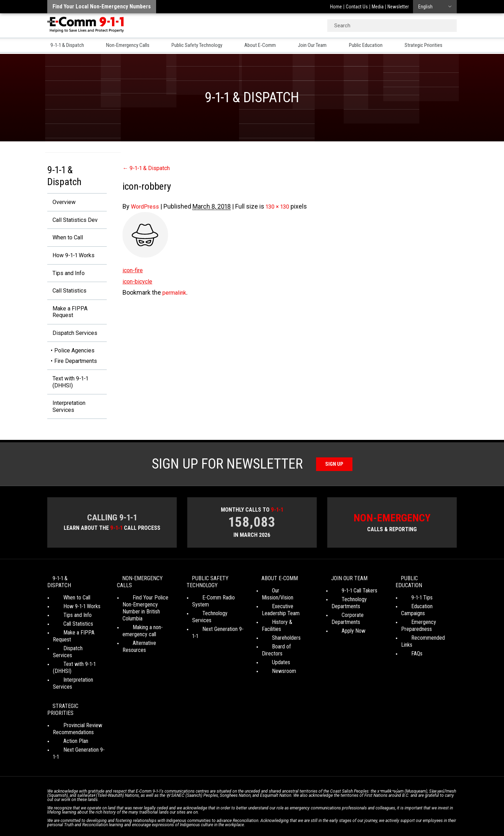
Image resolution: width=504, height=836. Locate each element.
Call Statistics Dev (72, 221)
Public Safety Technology (202, 46)
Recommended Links (424, 637)
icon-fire (134, 270)
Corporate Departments (358, 628)
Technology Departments (346, 616)
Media (378, 7)
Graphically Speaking (278, 818)
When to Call (65, 240)
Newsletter (398, 7)
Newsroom (274, 663)
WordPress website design (218, 818)
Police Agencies (74, 358)
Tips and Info (65, 277)
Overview (60, 202)
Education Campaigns (424, 613)
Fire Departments (76, 368)
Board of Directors (282, 646)
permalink (176, 292)
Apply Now (343, 637)
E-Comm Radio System (218, 611)
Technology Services (215, 620)
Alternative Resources (147, 649)
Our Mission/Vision (282, 604)
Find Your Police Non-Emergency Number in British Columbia (147, 618)
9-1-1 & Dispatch (66, 46)
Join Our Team (320, 46)
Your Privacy (203, 812)
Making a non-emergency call (139, 637)
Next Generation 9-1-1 (216, 628)
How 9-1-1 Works (71, 258)
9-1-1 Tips (412, 604)
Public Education (374, 46)
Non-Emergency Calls (129, 46)
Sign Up (334, 475)
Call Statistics (66, 295)
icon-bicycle (139, 281)
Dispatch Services (72, 340)
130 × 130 (282, 206)
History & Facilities (282, 628)
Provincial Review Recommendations (73, 700)
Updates (271, 655)
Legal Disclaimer (319, 812)
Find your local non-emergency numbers (102, 6)
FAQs (407, 646)
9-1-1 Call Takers (349, 604)
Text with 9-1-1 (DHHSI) (67, 390)
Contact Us (357, 7)
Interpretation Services (66, 417)
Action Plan (65, 712)
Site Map (350, 812)
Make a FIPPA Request (66, 318)
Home (336, 7)
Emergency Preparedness (416, 625)
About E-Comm (267, 46)
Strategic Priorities (435, 46)
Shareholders (276, 637)
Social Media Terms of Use (250, 812)
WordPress (146, 206)
